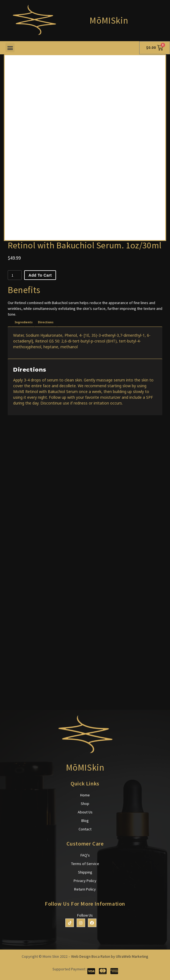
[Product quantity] (15, 275)
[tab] (24, 322)
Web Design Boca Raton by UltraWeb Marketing (110, 956)
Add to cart (40, 275)
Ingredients (24, 322)
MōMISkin (109, 20)
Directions (46, 322)
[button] (10, 48)
